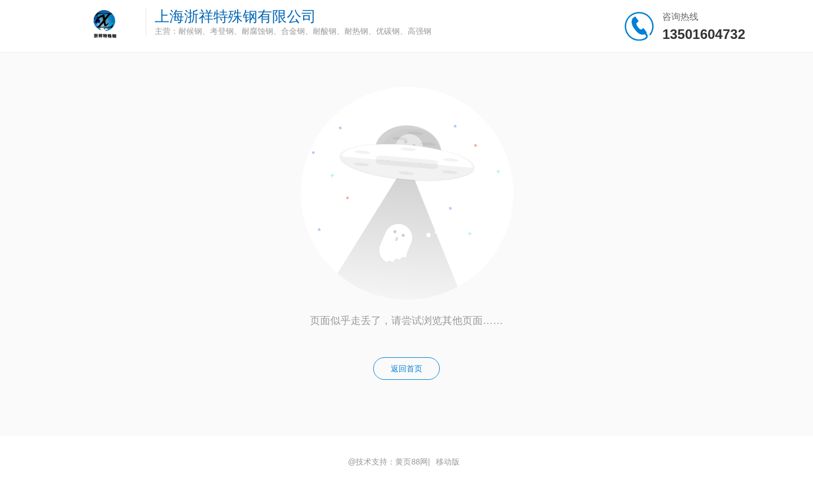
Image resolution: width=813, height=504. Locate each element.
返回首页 (406, 369)
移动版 (448, 462)
